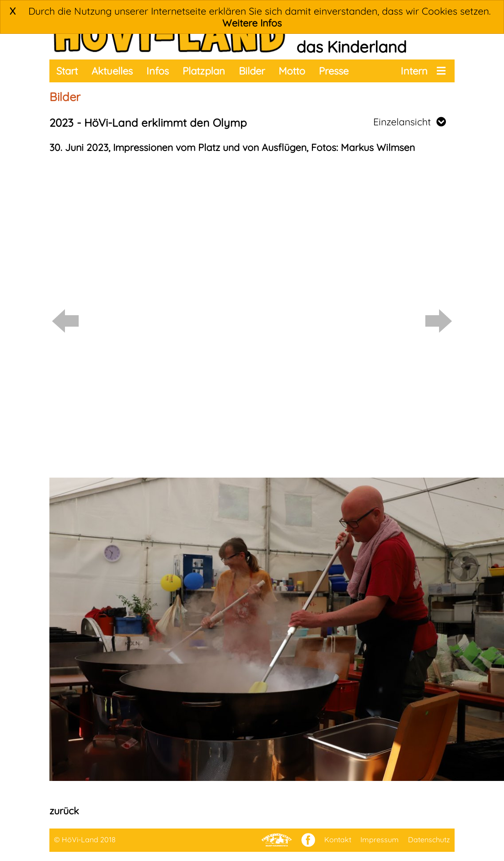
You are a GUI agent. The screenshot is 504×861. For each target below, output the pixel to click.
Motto (292, 71)
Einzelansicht (410, 122)
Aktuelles (112, 71)
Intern (414, 71)
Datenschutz (429, 839)
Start (67, 71)
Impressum (380, 839)
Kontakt (338, 839)
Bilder (252, 71)
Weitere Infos (252, 23)
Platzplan (204, 71)
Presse (334, 71)
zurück (64, 811)
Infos (158, 71)
